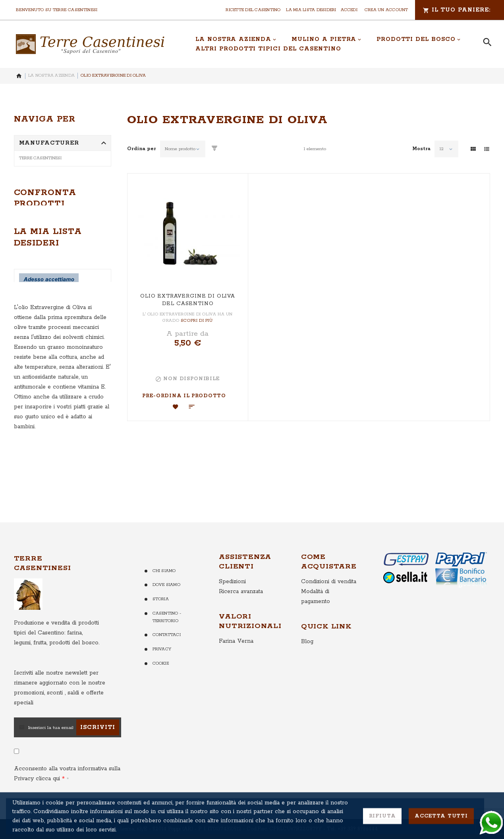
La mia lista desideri (311, 10)
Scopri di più (197, 321)
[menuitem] (236, 39)
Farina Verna (236, 666)
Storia (161, 624)
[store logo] (90, 44)
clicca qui (47, 803)
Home (19, 76)
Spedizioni (232, 606)
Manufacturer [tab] (49, 143)
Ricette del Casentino (253, 10)
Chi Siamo (164, 595)
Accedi (349, 10)
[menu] (330, 44)
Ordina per (142, 149)
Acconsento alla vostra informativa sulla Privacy (67, 798)
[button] (176, 407)
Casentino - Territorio (167, 642)
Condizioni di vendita (329, 606)
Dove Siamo (166, 609)
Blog (307, 666)
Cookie (161, 688)
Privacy (162, 674)
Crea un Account (386, 10)
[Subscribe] (98, 752)
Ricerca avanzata (241, 616)
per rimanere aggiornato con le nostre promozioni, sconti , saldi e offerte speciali (60, 712)
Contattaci (167, 659)
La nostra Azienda (51, 75)
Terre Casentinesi (40, 158)
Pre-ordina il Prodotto (184, 396)
